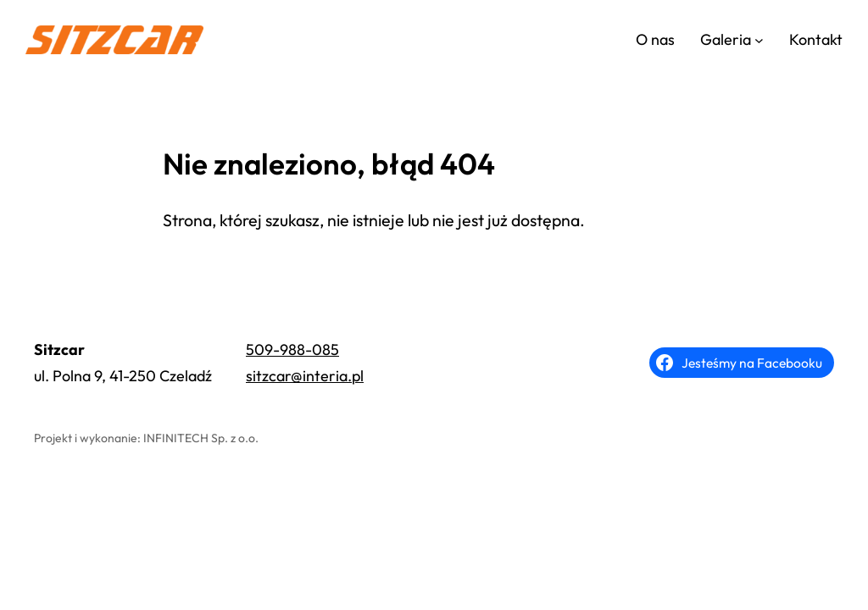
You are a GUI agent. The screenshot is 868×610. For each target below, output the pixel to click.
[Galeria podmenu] (759, 40)
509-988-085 (292, 349)
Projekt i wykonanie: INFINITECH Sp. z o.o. (146, 438)
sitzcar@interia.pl (305, 376)
